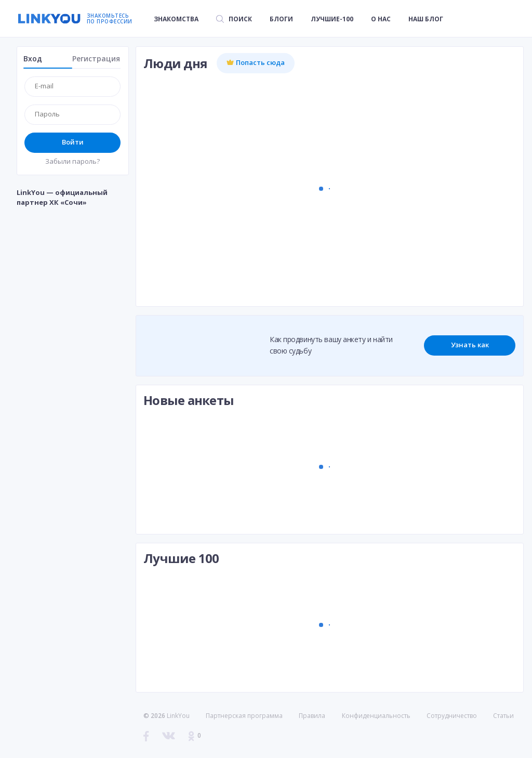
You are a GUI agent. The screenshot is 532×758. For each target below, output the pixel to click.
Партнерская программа (244, 716)
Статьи (503, 716)
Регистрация (96, 58)
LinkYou (178, 716)
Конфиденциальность (376, 716)
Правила (312, 716)
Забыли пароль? (72, 161)
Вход (33, 58)
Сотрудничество (452, 716)
